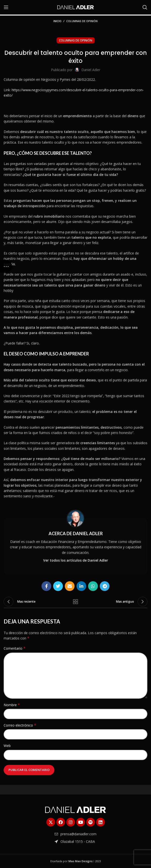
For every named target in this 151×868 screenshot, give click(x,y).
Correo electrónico (20, 725)
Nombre (12, 705)
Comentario (15, 648)
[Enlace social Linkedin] (81, 586)
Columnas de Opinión (82, 21)
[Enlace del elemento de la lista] (75, 834)
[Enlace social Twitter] (58, 586)
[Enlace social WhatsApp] (93, 586)
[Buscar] (145, 7)
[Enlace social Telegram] (105, 586)
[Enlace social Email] (70, 586)
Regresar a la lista (75, 602)
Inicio (57, 21)
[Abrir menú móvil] (6, 7)
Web (7, 746)
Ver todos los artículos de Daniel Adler (76, 560)
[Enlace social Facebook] (46, 586)
